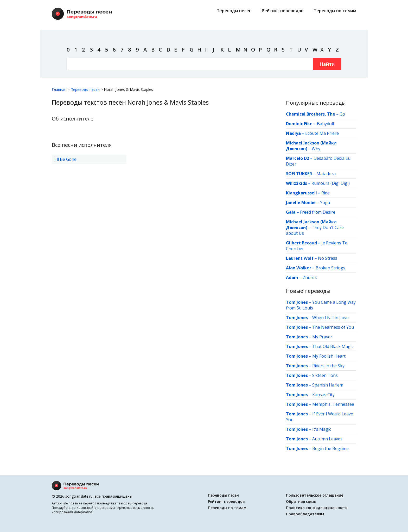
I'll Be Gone (65, 159)
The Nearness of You (333, 327)
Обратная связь (301, 501)
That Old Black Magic (333, 346)
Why (316, 149)
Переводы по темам (335, 11)
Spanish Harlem (328, 385)
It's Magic (322, 429)
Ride (326, 193)
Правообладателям (305, 514)
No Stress (328, 258)
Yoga (325, 202)
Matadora (326, 174)
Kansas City (323, 395)
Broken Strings (330, 268)
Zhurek (310, 277)
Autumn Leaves (327, 439)
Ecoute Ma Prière (322, 133)
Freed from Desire (318, 212)
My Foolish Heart (329, 356)
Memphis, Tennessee (333, 404)
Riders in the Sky (328, 366)
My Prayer (322, 337)
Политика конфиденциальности (317, 508)
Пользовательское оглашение (315, 495)
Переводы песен (234, 11)
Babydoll (325, 124)
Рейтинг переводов (283, 11)
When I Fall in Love (330, 318)
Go (342, 114)
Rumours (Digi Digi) (331, 183)
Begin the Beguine (330, 448)
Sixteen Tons (325, 375)
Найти (327, 64)
